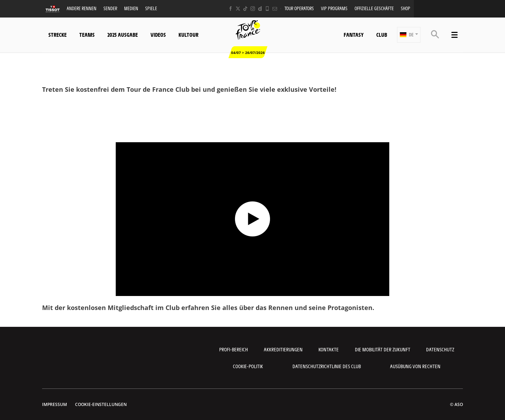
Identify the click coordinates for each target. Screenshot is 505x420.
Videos (158, 35)
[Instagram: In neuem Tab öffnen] (253, 9)
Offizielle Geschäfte (374, 8)
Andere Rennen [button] (82, 8)
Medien (131, 8)
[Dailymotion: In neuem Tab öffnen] (260, 9)
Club (382, 35)
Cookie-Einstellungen (101, 404)
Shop (406, 8)
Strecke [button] (58, 35)
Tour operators (299, 8)
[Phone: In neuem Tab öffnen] (267, 9)
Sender (110, 8)
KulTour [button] (188, 35)
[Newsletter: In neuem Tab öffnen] (275, 9)
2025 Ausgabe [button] (123, 35)
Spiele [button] (151, 8)
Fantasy (354, 35)
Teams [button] (87, 35)
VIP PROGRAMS (334, 8)
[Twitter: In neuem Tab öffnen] (238, 9)
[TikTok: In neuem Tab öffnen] (245, 9)
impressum (55, 404)
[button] (409, 35)
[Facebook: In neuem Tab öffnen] (231, 9)
